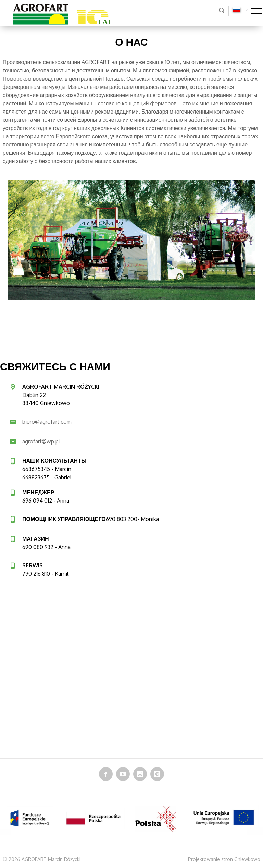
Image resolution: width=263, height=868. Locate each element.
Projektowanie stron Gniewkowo (224, 859)
